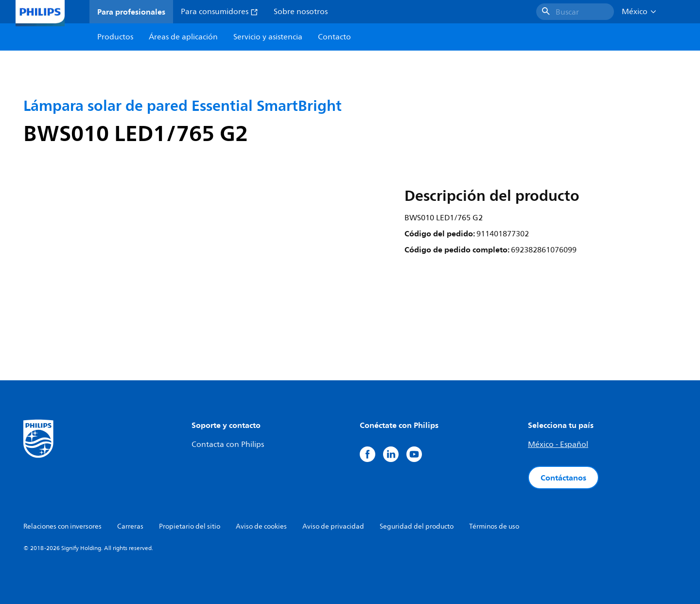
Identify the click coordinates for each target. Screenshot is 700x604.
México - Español (558, 444)
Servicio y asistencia (268, 37)
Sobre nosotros (301, 12)
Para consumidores (219, 12)
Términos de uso (494, 526)
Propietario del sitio (190, 526)
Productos (115, 37)
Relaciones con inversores (62, 526)
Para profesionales (131, 12)
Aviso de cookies (261, 526)
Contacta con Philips (228, 444)
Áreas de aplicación (183, 37)
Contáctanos (563, 478)
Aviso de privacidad (333, 526)
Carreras (130, 526)
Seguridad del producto (417, 526)
